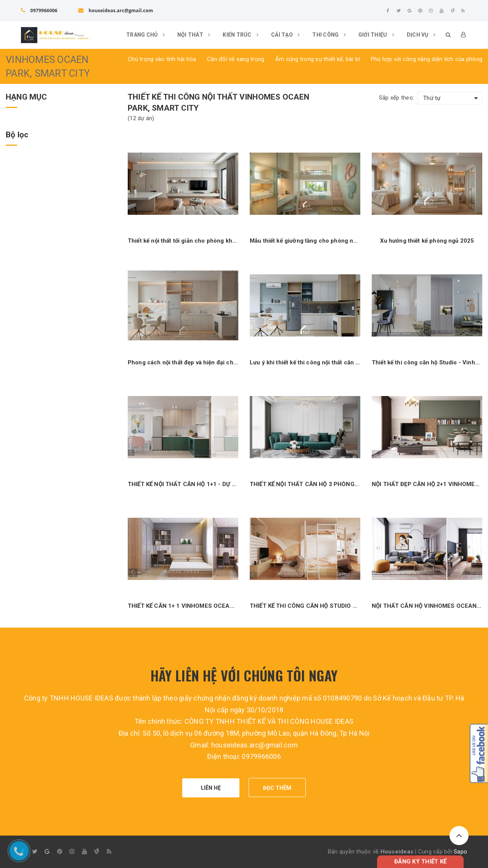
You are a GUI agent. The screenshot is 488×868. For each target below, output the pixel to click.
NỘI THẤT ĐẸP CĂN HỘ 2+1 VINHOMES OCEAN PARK (427, 484)
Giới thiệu (376, 35)
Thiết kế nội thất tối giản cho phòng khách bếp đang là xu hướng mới (183, 241)
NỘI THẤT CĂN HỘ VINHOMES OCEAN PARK (427, 606)
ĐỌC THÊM (277, 788)
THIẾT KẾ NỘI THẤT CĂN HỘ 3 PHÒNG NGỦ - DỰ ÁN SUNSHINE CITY (305, 484)
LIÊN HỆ (211, 788)
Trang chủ (145, 35)
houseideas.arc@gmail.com (116, 10)
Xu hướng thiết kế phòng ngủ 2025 (427, 241)
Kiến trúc (241, 35)
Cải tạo (285, 35)
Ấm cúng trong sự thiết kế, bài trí (318, 59)
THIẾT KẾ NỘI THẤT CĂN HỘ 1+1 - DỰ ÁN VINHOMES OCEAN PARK (183, 484)
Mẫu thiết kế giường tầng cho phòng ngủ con (305, 241)
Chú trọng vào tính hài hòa (162, 59)
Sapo (460, 852)
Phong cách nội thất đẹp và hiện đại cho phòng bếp (183, 362)
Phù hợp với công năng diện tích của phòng (427, 59)
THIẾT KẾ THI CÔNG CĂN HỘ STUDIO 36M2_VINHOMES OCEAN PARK (305, 606)
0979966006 (39, 10)
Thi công (329, 35)
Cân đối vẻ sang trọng (236, 59)
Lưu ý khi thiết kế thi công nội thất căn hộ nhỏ (305, 362)
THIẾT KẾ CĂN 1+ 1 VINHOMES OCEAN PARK (183, 606)
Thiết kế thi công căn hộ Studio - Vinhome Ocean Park (427, 362)
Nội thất (194, 35)
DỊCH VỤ (421, 35)
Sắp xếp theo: (396, 98)
